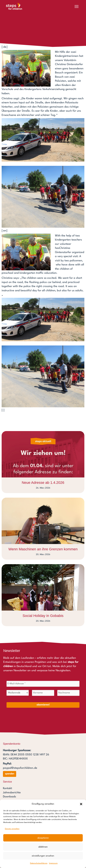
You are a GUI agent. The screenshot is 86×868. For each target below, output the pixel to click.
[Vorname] (43, 693)
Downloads (9, 797)
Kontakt (8, 789)
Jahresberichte (12, 793)
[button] (81, 804)
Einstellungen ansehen (43, 856)
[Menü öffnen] (77, 7)
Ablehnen (43, 847)
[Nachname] (68, 693)
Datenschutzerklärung (39, 863)
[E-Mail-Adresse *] (43, 684)
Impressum (53, 863)
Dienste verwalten (12, 829)
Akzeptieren (43, 838)
